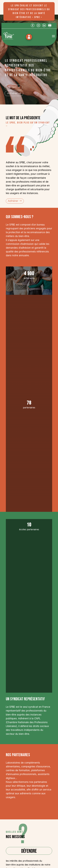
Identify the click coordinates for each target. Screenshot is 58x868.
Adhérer (12, 93)
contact (12, 87)
